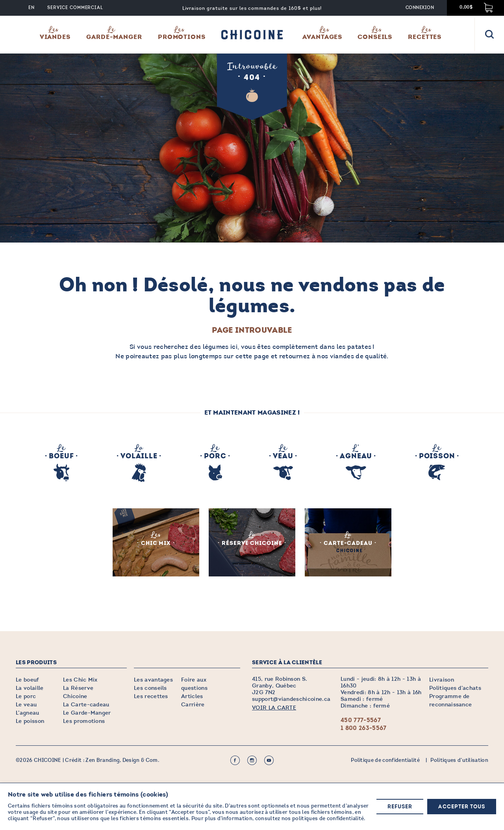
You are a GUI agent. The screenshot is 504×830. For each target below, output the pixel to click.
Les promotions (84, 721)
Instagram (252, 760)
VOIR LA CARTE (274, 708)
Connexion (420, 8)
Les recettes (151, 696)
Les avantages (153, 680)
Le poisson (30, 721)
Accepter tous (462, 807)
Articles (192, 696)
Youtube (269, 760)
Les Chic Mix (80, 680)
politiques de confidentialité (328, 819)
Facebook (235, 760)
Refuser (400, 807)
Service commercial (75, 8)
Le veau (26, 705)
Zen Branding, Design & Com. (122, 760)
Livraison (442, 680)
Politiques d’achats (455, 688)
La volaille (30, 688)
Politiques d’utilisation (459, 760)
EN (31, 8)
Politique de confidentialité (385, 760)
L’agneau (28, 713)
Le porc (26, 696)
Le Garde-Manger (87, 713)
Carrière (193, 705)
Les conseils (150, 688)
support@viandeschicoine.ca (291, 699)
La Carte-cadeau (86, 705)
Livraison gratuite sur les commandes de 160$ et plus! (252, 8)
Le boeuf (28, 680)
